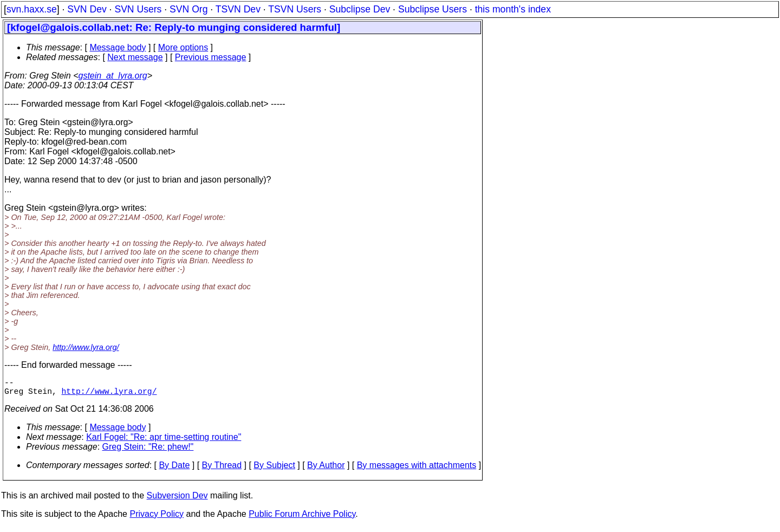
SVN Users (138, 9)
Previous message (211, 57)
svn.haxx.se (32, 9)
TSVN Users (295, 9)
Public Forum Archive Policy (302, 518)
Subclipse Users (433, 9)
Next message (135, 57)
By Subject (274, 469)
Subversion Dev (177, 500)
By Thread (222, 469)
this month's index (513, 9)
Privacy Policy (157, 518)
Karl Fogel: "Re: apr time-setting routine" (164, 441)
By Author (326, 469)
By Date (174, 469)
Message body (118, 47)
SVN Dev (87, 9)
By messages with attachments (417, 469)
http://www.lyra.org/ (86, 347)
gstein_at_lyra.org (113, 76)
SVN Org (188, 9)
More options (183, 47)
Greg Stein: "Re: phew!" (148, 451)
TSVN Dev (238, 9)
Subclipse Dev (360, 9)
